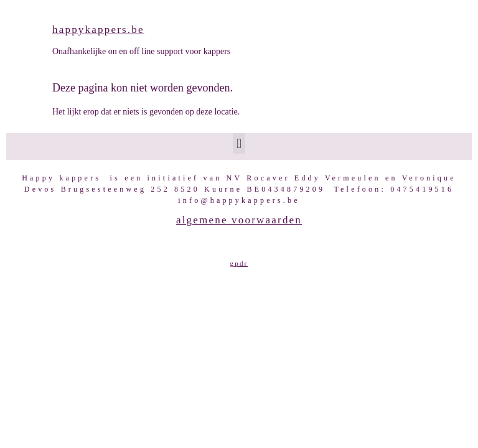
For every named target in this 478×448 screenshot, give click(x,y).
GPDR (239, 263)
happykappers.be (98, 30)
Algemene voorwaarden (239, 220)
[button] (239, 143)
